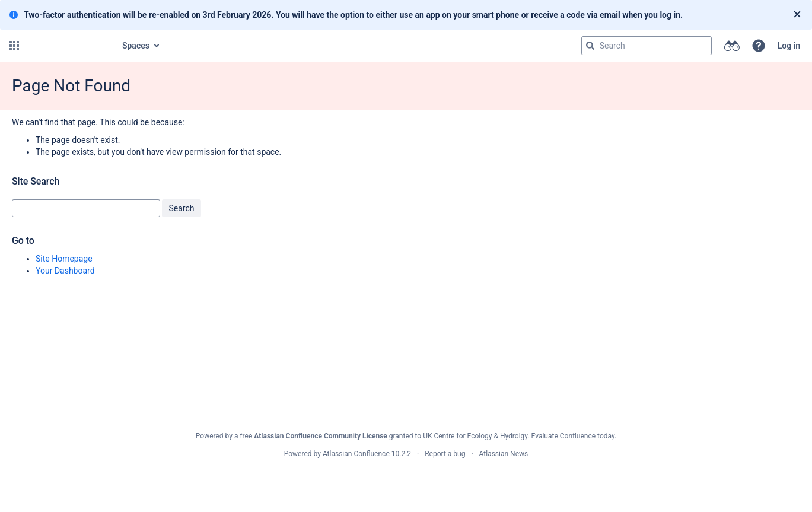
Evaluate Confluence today (573, 436)
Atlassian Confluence (356, 454)
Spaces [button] (136, 46)
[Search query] (647, 46)
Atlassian (406, 480)
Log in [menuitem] (789, 46)
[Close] (797, 15)
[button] (14, 46)
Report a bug (445, 454)
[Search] (590, 46)
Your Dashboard (65, 271)
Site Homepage (64, 259)
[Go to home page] (66, 46)
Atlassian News (504, 454)
